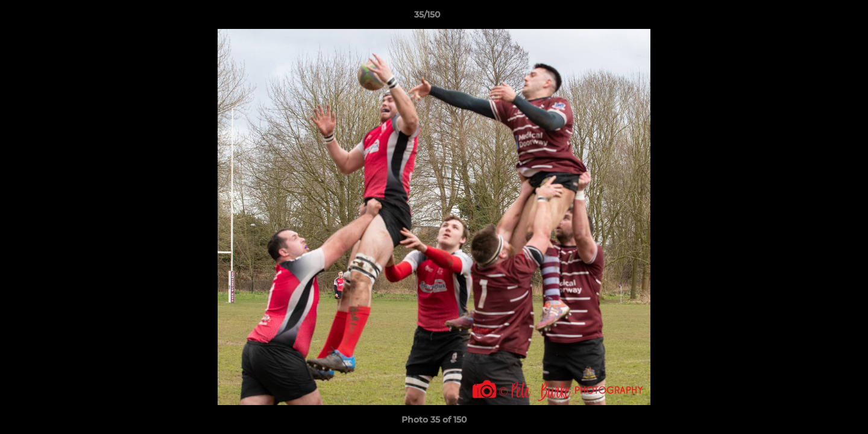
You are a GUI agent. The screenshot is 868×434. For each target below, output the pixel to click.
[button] (817, 17)
